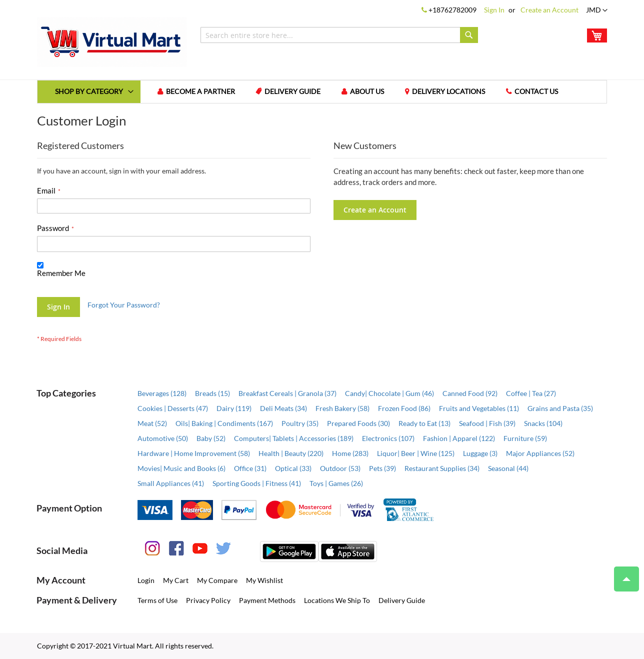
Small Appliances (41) (171, 483)
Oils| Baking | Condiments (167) (224, 423)
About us (367, 92)
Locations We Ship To (337, 600)
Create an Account (549, 10)
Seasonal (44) (508, 468)
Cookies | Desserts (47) (173, 408)
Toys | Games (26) (336, 483)
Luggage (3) (480, 453)
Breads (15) (212, 393)
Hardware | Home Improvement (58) (194, 453)
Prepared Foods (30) (358, 423)
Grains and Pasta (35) (560, 408)
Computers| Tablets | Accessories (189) (294, 438)
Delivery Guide (293, 92)
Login (146, 580)
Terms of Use (157, 600)
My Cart (176, 580)
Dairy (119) (234, 408)
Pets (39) (382, 468)
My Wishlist (264, 580)
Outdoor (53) (340, 468)
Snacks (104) (543, 423)
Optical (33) (293, 468)
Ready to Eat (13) (424, 423)
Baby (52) (211, 438)
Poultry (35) (300, 423)
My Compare (217, 580)
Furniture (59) (525, 438)
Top (622, 574)
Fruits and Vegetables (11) (479, 408)
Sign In (494, 10)
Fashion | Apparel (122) (459, 438)
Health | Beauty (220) (291, 453)
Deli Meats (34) (283, 408)
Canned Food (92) (470, 393)
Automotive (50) (163, 438)
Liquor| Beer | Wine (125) (416, 453)
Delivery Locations (449, 92)
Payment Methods (267, 600)
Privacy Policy (208, 600)
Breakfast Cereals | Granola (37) (287, 393)
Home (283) (350, 453)
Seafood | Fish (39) (487, 423)
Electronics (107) (388, 438)
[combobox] (339, 35)
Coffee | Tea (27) (531, 393)
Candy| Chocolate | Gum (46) (389, 393)
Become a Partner (200, 92)
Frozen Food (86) (404, 408)
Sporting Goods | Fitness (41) (257, 483)
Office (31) (250, 468)
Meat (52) (152, 423)
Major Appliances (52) (540, 453)
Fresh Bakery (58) (342, 408)
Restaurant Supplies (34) (442, 468)
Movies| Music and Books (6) (181, 468)
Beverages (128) (162, 393)
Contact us (537, 92)
